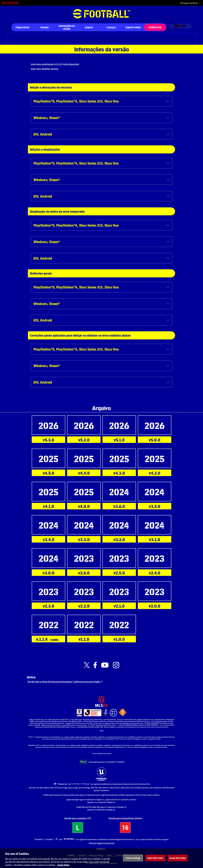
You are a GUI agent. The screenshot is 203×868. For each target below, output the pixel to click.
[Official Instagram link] (116, 665)
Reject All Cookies (155, 861)
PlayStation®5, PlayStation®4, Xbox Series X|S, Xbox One (76, 101)
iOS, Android (43, 134)
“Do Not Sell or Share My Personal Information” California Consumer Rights (66, 683)
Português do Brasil (189, 3)
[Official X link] (87, 665)
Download (155, 27)
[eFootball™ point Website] (181, 28)
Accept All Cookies (178, 861)
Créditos (101, 851)
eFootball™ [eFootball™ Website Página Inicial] (101, 14)
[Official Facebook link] (95, 665)
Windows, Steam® (47, 118)
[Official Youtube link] (105, 665)
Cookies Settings (133, 861)
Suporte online (133, 27)
